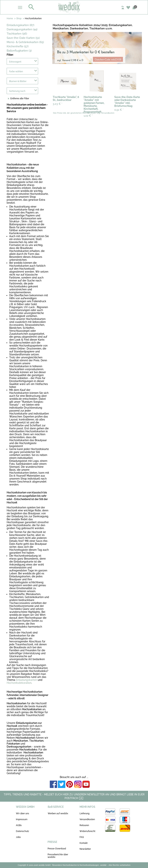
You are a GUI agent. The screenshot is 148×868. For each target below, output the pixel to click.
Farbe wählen (16, 72)
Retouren (84, 825)
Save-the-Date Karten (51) (23, 38)
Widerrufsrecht (87, 831)
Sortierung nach (17, 91)
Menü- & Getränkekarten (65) (25, 42)
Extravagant (15, 62)
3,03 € (58, 104)
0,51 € (119, 110)
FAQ (82, 837)
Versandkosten (87, 819)
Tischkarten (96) (17, 34)
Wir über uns (22, 813)
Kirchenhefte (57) (18, 46)
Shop (19, 18)
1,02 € (88, 116)
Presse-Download (57, 849)
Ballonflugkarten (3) (19, 51)
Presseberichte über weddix (58, 856)
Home (10, 18)
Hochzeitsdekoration (19, 683)
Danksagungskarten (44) (22, 29)
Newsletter (85, 849)
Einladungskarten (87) (20, 25)
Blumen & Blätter (18, 81)
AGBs (19, 825)
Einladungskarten (26, 680)
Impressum (22, 819)
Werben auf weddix (58, 813)
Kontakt (84, 843)
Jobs (18, 837)
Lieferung (84, 813)
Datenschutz (22, 831)
